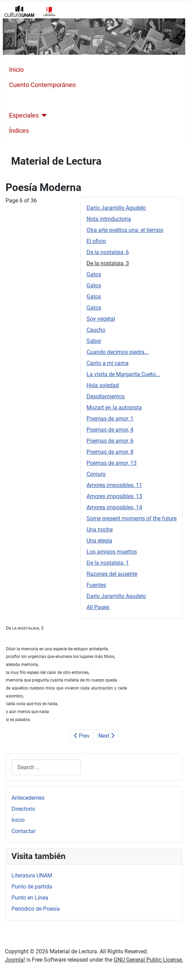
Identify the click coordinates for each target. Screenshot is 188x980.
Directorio (23, 809)
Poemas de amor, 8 (110, 452)
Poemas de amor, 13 (112, 463)
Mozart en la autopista (114, 407)
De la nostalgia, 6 (108, 252)
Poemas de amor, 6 (110, 441)
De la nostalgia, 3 (108, 263)
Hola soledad (103, 385)
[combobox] (46, 767)
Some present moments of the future (132, 518)
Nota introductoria (109, 219)
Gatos (94, 274)
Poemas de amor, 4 (110, 430)
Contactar (23, 831)
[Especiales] (43, 115)
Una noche (100, 530)
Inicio (16, 70)
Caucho (96, 330)
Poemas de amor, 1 (110, 419)
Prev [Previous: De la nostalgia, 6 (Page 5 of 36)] (82, 736)
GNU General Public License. (148, 960)
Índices (19, 131)
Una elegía (99, 541)
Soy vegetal (101, 319)
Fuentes (96, 585)
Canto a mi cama (108, 363)
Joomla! (15, 960)
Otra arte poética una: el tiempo (125, 230)
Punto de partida (32, 887)
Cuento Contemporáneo (42, 85)
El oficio (96, 241)
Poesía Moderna (32, 100)
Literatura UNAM (32, 875)
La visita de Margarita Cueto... (123, 374)
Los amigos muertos (112, 552)
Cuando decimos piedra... (118, 352)
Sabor (94, 341)
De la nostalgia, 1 (108, 563)
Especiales (24, 115)
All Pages (98, 607)
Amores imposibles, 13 (114, 496)
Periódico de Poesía (36, 909)
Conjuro (96, 474)
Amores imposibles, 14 (114, 507)
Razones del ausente (112, 574)
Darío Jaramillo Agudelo (116, 208)
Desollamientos (106, 396)
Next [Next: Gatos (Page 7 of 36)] (106, 736)
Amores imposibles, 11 (114, 485)
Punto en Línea (30, 898)
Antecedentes (28, 798)
